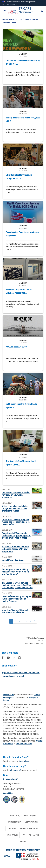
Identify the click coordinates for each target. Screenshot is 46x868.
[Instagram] (20, 658)
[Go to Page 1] (11, 621)
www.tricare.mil (9, 695)
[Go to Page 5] (27, 621)
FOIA (23, 835)
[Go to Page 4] (23, 621)
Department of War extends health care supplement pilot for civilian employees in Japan (17, 535)
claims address (24, 761)
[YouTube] (8, 658)
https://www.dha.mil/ (10, 779)
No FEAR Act (34, 835)
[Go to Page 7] (35, 621)
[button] (10, 4)
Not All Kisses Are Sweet (13, 560)
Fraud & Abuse (12, 835)
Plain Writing (12, 828)
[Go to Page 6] (31, 621)
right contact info (15, 770)
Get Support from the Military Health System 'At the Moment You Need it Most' (16, 572)
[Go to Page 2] (15, 621)
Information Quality (14, 822)
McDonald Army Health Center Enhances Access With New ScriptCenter (16, 549)
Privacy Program (30, 816)
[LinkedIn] (14, 658)
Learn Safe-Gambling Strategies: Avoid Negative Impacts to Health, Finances (17, 599)
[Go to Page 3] (19, 621)
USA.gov (23, 841)
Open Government (32, 822)
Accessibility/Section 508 (29, 828)
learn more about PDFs (24, 744)
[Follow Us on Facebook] (3, 658)
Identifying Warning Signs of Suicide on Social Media (15, 611)
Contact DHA (8, 793)
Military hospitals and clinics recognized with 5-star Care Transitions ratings (15, 508)
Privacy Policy (15, 816)
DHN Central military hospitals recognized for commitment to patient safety (16, 522)
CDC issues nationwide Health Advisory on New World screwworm (16, 495)
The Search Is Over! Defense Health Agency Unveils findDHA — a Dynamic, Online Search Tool (17, 585)
